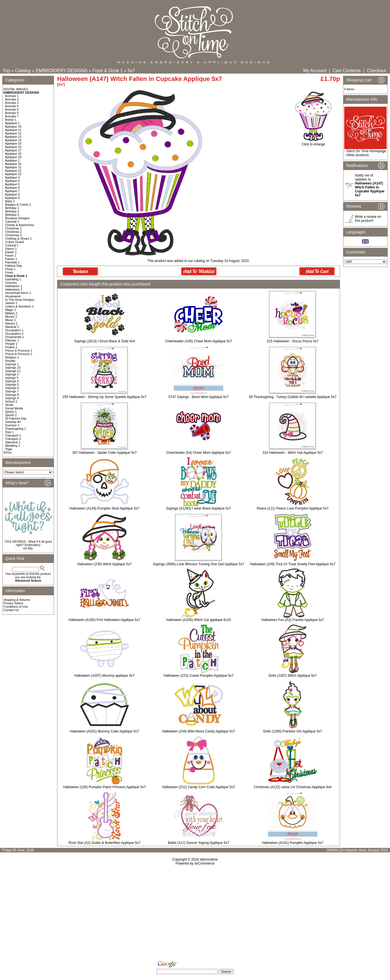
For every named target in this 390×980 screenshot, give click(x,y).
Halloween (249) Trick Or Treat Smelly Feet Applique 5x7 (292, 564)
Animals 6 (12, 113)
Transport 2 (13, 439)
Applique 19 (13, 157)
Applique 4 (12, 181)
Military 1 (11, 313)
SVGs (7, 452)
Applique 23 (13, 174)
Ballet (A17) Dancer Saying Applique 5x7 (199, 843)
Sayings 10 (13, 367)
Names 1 (11, 323)
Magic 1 (11, 310)
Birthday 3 (12, 215)
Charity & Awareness (19, 225)
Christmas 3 (13, 235)
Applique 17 (13, 150)
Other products (357, 155)
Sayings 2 (12, 374)
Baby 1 (10, 201)
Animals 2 (12, 99)
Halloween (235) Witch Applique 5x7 (104, 564)
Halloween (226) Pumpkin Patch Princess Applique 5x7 (104, 787)
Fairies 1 (11, 259)
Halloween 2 (14, 289)
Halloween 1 (14, 286)
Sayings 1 (12, 364)
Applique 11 (13, 130)
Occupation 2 (14, 334)
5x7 (131, 71)
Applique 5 (12, 184)
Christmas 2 (13, 232)
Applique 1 (12, 123)
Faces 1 (11, 255)
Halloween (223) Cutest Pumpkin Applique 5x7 (199, 676)
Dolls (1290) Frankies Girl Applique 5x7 (292, 731)
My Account (315, 71)
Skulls (9, 405)
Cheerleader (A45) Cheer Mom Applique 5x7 (199, 341)
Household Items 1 (18, 293)
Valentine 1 (13, 442)
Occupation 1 (14, 330)
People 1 (11, 344)
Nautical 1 (12, 327)
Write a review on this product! (368, 219)
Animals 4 (12, 106)
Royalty (10, 361)
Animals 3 (12, 103)
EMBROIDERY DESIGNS (61, 71)
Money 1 (11, 317)
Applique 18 (13, 154)
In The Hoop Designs (20, 300)
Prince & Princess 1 (19, 351)
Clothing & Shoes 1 (18, 238)
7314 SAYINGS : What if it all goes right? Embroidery (28, 543)
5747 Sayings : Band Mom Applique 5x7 (199, 397)
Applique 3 (12, 177)
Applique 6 (12, 188)
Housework (13, 296)
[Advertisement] (195, 914)
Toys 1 (10, 432)
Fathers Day (14, 266)
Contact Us (11, 610)
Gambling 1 (13, 279)
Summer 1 (12, 425)
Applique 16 (13, 147)
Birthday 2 (12, 211)
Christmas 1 (13, 228)
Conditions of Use (16, 607)
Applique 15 (13, 143)
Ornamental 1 (15, 337)
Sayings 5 (12, 384)
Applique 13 (13, 137)
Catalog (23, 71)
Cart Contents (347, 71)
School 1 (11, 401)
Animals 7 (12, 116)
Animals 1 (12, 96)
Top (6, 71)
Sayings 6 (12, 388)
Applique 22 (13, 171)
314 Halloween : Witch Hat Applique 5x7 (293, 453)
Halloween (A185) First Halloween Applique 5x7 (104, 620)
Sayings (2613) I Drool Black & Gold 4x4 (104, 341)
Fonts (9, 272)
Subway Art (13, 422)
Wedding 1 (12, 446)
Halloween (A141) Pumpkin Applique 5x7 (293, 843)
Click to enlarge (313, 143)
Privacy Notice (13, 603)
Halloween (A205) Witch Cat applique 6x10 (199, 620)
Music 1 (10, 320)
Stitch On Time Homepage (366, 151)
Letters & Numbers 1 (19, 306)
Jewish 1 (11, 303)
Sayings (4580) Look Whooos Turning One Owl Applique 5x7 (199, 564)
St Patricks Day (16, 418)
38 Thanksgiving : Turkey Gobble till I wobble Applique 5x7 (293, 397)
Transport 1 (13, 435)
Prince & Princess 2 (19, 354)
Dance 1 (11, 249)
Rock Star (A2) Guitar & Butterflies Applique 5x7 (104, 843)
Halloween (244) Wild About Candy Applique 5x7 (198, 731)
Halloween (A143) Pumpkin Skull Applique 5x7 (104, 508)
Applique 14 (13, 140)
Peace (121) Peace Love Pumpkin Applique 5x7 (292, 508)
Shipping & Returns (17, 600)
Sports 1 (11, 412)
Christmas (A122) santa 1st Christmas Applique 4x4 (293, 787)
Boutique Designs (17, 218)
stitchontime (209, 859)
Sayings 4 (12, 381)
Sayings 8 (12, 395)
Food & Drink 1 (108, 71)
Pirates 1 (11, 347)
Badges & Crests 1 (18, 205)
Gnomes (11, 283)
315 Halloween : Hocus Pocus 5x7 (293, 341)
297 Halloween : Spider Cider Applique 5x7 (104, 453)
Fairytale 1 (12, 262)
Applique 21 (13, 167)
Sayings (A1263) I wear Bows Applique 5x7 (199, 508)
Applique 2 (12, 160)
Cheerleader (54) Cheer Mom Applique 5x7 (199, 453)
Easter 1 (11, 252)
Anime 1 (11, 120)
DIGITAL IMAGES (16, 89)
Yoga (9, 449)
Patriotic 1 (12, 340)
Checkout (376, 71)
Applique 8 (12, 194)
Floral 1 (10, 269)
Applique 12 (13, 133)
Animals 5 (12, 109)
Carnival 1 (12, 222)
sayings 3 (12, 378)
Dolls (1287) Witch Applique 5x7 (292, 676)
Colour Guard (14, 242)
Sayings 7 (12, 391)
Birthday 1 (12, 208)
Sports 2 (11, 415)
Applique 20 (13, 164)
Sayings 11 (13, 371)
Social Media (14, 408)
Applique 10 (13, 126)
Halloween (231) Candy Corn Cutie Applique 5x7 (198, 787)
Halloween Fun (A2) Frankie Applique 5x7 (293, 620)
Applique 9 (12, 198)
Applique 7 (12, 191)
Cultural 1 (12, 245)
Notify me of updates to (370, 185)
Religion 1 (12, 357)
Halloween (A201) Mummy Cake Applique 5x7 (104, 731)
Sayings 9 (12, 398)
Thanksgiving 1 (16, 429)
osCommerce (204, 863)
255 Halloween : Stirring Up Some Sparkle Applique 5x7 (104, 397)
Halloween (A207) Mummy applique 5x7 (104, 676)
